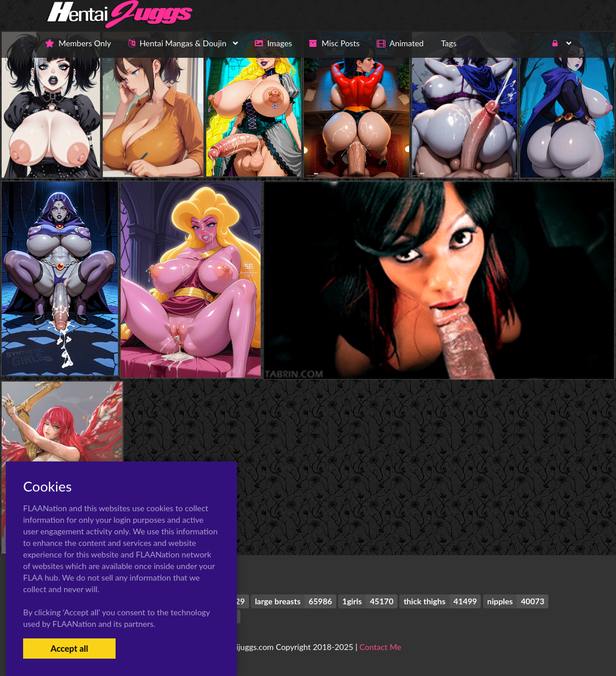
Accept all (69, 648)
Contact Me (380, 647)
